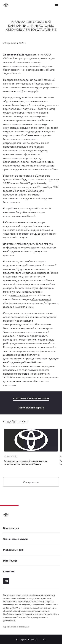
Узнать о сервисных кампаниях (31, 398)
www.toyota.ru (19, 295)
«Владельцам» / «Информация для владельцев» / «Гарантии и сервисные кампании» (31, 303)
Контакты (9, 571)
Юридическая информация (16, 627)
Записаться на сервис (31, 407)
